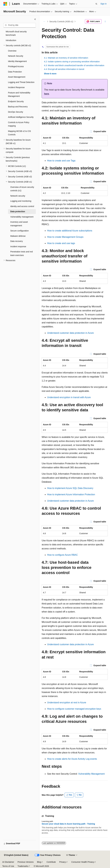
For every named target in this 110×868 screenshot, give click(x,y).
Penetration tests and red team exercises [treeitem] (21, 253)
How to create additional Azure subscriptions (70, 231)
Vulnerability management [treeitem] (22, 217)
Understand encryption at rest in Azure (67, 703)
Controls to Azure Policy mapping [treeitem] (19, 124)
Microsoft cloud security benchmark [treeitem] (16, 33)
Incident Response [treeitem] (16, 87)
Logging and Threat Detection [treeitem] (21, 82)
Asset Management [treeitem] (17, 77)
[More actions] (105, 22)
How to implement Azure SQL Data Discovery (70, 488)
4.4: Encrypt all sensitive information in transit (64, 69)
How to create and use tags (61, 243)
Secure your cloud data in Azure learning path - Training (68, 824)
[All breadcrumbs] (44, 22)
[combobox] (20, 25)
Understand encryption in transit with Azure (69, 397)
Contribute (51, 862)
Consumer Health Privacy (83, 862)
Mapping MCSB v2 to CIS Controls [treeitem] (19, 133)
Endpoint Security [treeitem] (16, 101)
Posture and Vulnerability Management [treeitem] (19, 94)
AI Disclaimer (8, 862)
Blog (39, 862)
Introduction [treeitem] (11, 40)
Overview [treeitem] (12, 51)
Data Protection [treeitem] (15, 72)
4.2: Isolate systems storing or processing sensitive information (72, 62)
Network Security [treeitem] (16, 56)
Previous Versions (25, 862)
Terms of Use (8, 866)
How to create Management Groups (65, 237)
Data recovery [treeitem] (17, 241)
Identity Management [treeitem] (17, 61)
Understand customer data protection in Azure (70, 333)
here (47, 94)
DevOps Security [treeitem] (16, 112)
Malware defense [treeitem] (18, 236)
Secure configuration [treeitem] (19, 231)
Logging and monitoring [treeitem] (21, 201)
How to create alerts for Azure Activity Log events (72, 759)
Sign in (103, 4)
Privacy (63, 862)
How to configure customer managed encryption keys (74, 709)
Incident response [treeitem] (18, 246)
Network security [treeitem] (18, 196)
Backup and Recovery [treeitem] (18, 107)
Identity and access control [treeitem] (22, 206)
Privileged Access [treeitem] (16, 66)
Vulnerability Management (91, 774)
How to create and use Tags (61, 161)
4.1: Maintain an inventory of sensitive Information (66, 58)
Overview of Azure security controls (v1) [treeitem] (22, 189)
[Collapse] (35, 19)
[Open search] (96, 4)
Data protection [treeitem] (18, 211)
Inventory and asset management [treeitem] (19, 224)
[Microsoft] (5, 4)
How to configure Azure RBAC (62, 555)
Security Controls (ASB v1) (61, 22)
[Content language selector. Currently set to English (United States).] (16, 855)
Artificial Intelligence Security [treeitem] (21, 117)
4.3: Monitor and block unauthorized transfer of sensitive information (74, 65)
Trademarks (23, 866)
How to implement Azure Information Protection (71, 494)
